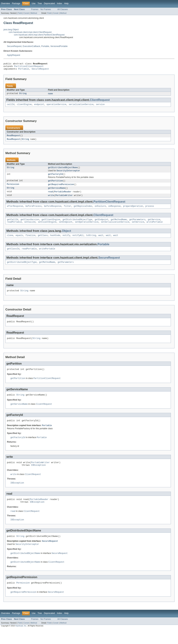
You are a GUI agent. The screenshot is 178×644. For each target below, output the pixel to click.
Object (66, 236)
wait (101, 241)
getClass (43, 241)
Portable (45, 46)
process (150, 211)
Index (59, 3)
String (23, 95)
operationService (56, 106)
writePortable (155, 227)
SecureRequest (14, 46)
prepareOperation (133, 211)
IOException (39, 476)
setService (138, 227)
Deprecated (49, 3)
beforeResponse (53, 211)
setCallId (30, 227)
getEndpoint (102, 224)
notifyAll (78, 241)
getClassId (13, 255)
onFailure (100, 211)
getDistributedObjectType (77, 224)
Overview (5, 3)
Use (34, 3)
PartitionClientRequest (29, 67)
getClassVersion (30, 224)
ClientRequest (100, 102)
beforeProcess (34, 211)
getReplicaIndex (83, 211)
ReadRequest (14, 138)
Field (20, 13)
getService (154, 224)
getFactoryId (55, 177)
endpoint (39, 106)
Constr (26, 13)
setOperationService (87, 227)
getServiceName (57, 192)
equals (19, 241)
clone (10, 241)
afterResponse (15, 211)
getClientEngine (51, 224)
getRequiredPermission (61, 188)
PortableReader (63, 196)
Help (66, 3)
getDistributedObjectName (63, 170)
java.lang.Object (11, 30)
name (50, 95)
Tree (40, 3)
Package (16, 3)
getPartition (55, 184)
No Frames (46, 9)
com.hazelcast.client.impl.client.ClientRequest (30, 32)
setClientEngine (47, 227)
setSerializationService (115, 227)
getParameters (137, 224)
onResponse (114, 211)
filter (68, 211)
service (100, 106)
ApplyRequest (14, 55)
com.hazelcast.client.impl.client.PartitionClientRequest (39, 35)
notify (66, 241)
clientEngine (24, 106)
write (51, 199)
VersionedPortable (59, 46)
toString (91, 241)
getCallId (13, 224)
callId (11, 106)
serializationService (81, 106)
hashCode (55, 241)
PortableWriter (64, 199)
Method (34, 13)
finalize (31, 241)
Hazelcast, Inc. (21, 641)
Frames (35, 9)
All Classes (63, 9)
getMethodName (119, 224)
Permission (13, 188)
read (50, 196)
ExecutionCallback (31, 46)
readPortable (14, 227)
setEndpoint (66, 227)
